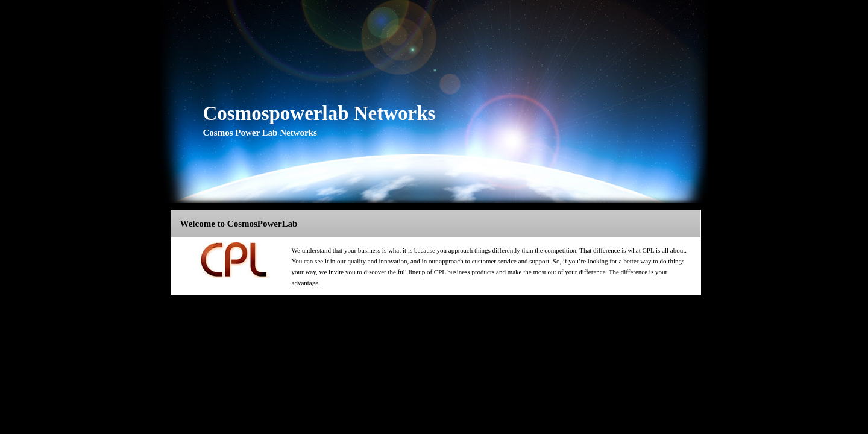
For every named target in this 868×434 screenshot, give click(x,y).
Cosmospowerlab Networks (319, 113)
